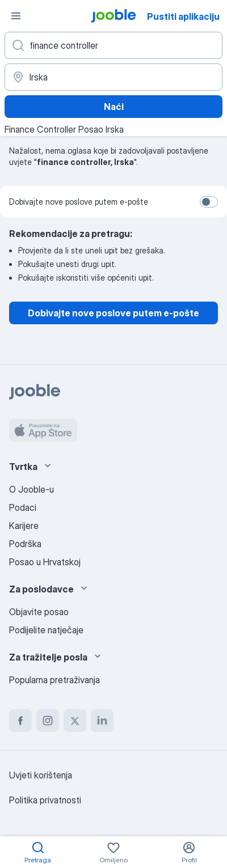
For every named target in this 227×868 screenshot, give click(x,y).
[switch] (209, 202)
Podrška (25, 544)
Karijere (24, 526)
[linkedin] (102, 721)
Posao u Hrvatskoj (45, 562)
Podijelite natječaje (46, 630)
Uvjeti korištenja (41, 775)
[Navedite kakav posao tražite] (113, 45)
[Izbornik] (16, 16)
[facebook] (20, 721)
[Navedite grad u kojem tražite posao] (113, 77)
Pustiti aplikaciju (183, 16)
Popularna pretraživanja (54, 680)
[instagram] (48, 721)
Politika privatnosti (45, 800)
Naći (114, 107)
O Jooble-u (31, 489)
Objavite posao (39, 612)
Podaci (23, 507)
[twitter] (75, 721)
